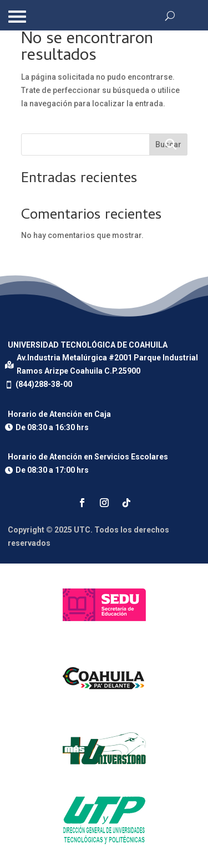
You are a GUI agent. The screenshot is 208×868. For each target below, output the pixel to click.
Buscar (168, 144)
